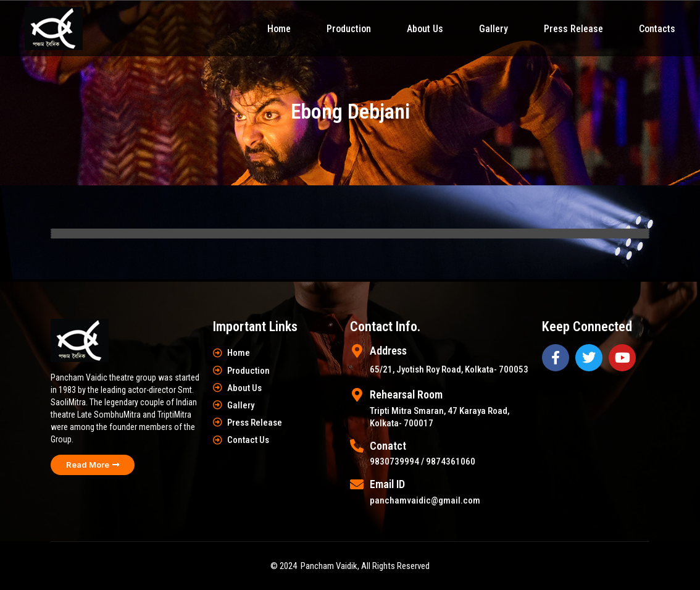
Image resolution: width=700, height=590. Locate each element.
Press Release (573, 29)
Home (279, 29)
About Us (425, 29)
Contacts (657, 29)
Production (349, 29)
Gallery (494, 29)
